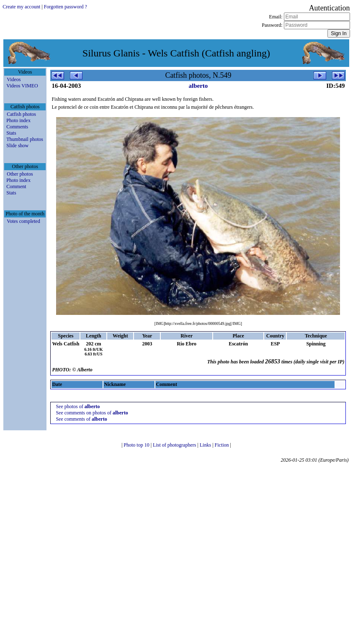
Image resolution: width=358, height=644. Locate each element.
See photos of (78, 406)
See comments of (81, 419)
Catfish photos (21, 114)
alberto (198, 86)
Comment (16, 187)
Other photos (20, 174)
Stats (11, 133)
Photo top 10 (137, 445)
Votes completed (23, 221)
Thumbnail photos (25, 139)
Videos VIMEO (22, 86)
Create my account (21, 7)
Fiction (223, 445)
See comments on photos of (92, 413)
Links (206, 445)
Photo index (18, 120)
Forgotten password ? (66, 7)
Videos (14, 79)
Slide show (17, 146)
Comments (17, 127)
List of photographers (175, 445)
